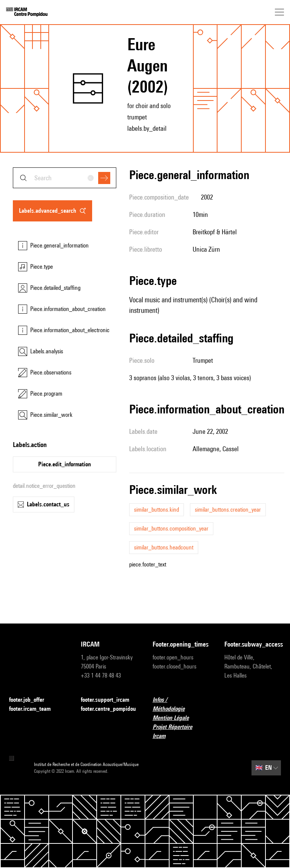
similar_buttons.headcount (164, 547)
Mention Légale (175, 718)
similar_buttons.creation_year (228, 510)
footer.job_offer (31, 700)
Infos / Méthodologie (181, 704)
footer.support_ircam (109, 700)
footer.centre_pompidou (108, 709)
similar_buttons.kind (157, 510)
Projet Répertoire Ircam (181, 731)
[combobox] (65, 178)
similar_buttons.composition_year (171, 528)
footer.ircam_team (34, 709)
